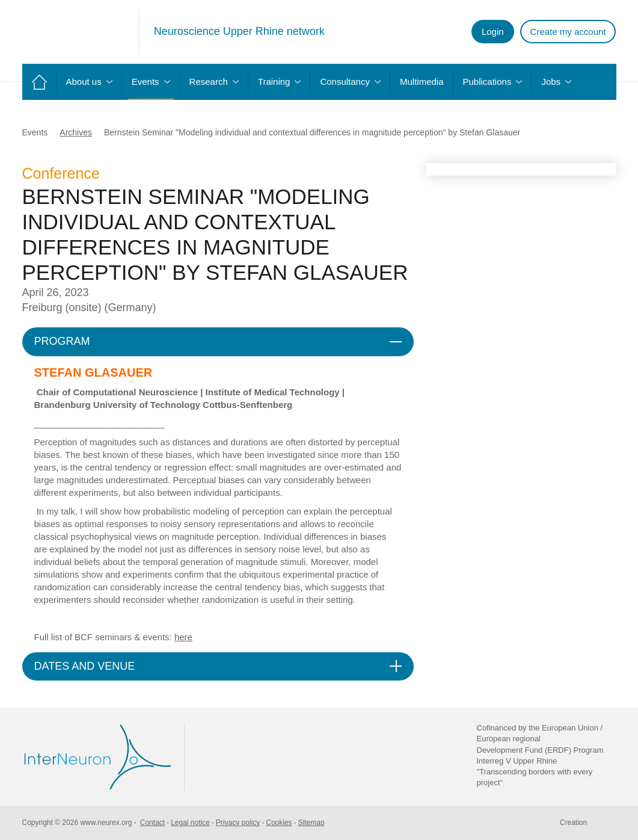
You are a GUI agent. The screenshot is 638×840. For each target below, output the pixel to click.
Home (39, 82)
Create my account (568, 32)
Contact (152, 823)
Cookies (279, 823)
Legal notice (190, 823)
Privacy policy (238, 823)
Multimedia (422, 82)
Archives (76, 132)
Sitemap (311, 823)
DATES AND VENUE (85, 666)
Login (493, 32)
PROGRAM (62, 341)
